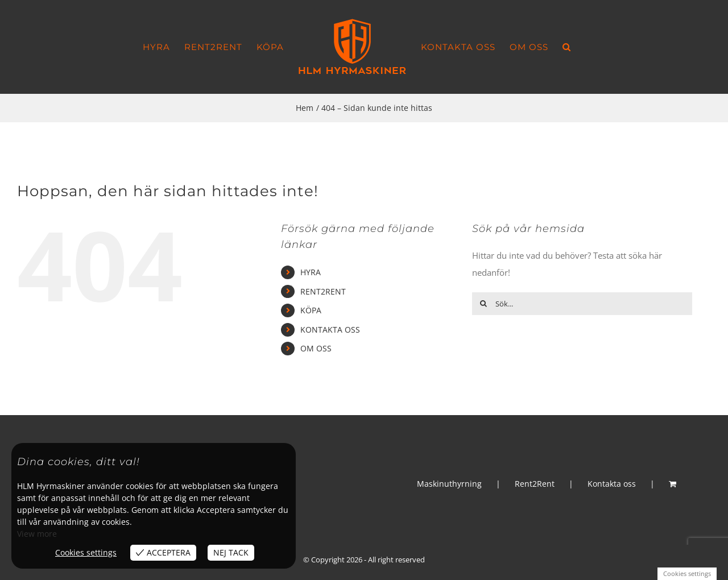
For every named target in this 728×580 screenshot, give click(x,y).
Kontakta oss (612, 484)
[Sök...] (582, 304)
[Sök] (483, 304)
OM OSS (316, 348)
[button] (567, 47)
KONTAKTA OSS (330, 330)
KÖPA (311, 310)
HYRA (311, 272)
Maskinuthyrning (449, 484)
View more (37, 534)
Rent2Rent (535, 484)
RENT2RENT (323, 291)
